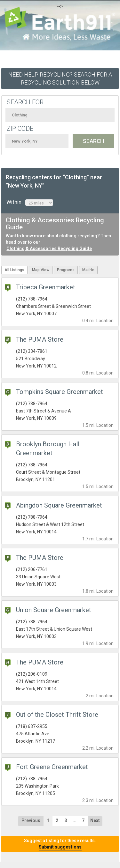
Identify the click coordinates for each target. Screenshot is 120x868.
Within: (30, 202)
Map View (41, 270)
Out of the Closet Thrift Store (57, 715)
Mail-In (88, 270)
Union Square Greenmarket (54, 610)
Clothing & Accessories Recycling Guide (49, 249)
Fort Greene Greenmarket (52, 767)
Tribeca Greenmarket (46, 287)
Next (95, 820)
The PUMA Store (40, 339)
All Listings (14, 270)
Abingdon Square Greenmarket (59, 505)
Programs (66, 270)
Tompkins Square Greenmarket (60, 392)
